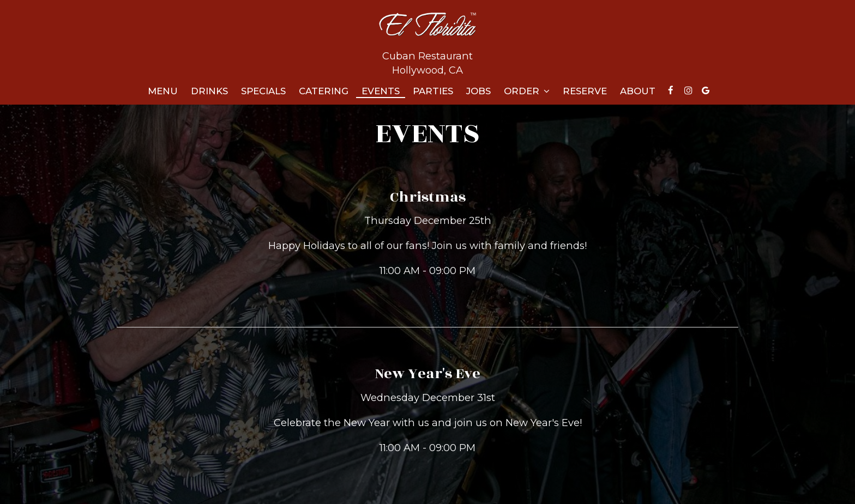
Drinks (209, 91)
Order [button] (527, 91)
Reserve (585, 91)
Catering (324, 91)
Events (381, 91)
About (638, 91)
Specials (263, 91)
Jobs (478, 91)
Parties (433, 91)
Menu (163, 91)
